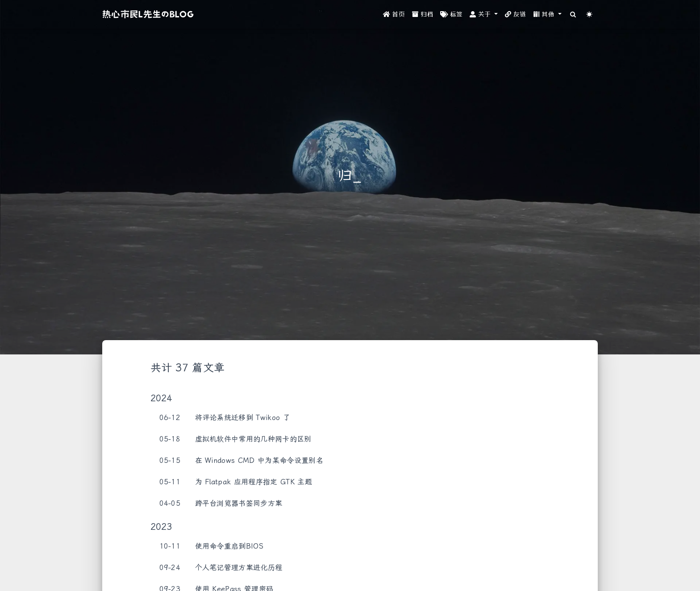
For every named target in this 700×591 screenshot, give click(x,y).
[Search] (573, 15)
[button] (484, 15)
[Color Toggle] (590, 15)
